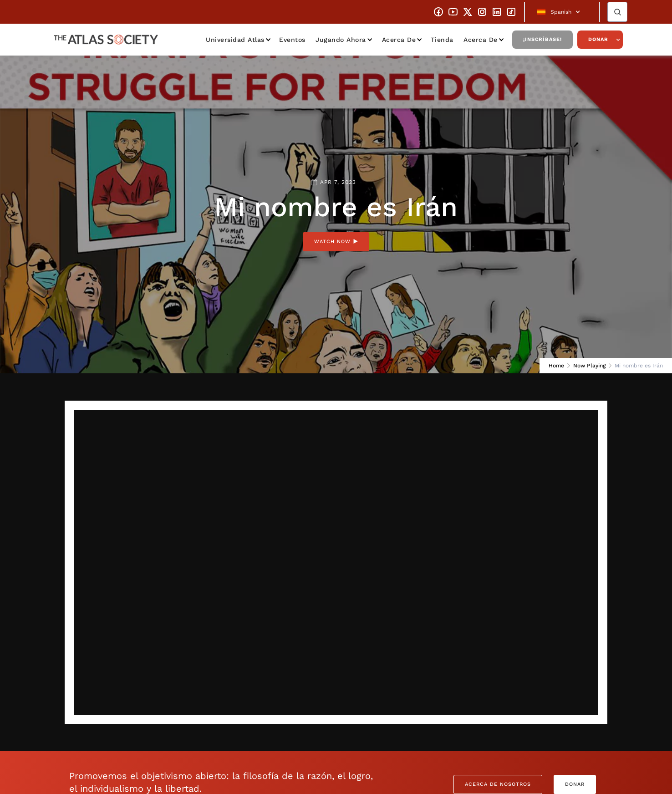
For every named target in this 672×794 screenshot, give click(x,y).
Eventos (292, 40)
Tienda (442, 40)
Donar (598, 39)
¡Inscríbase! (542, 39)
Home (556, 366)
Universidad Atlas (235, 40)
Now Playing (589, 366)
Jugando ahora (341, 40)
